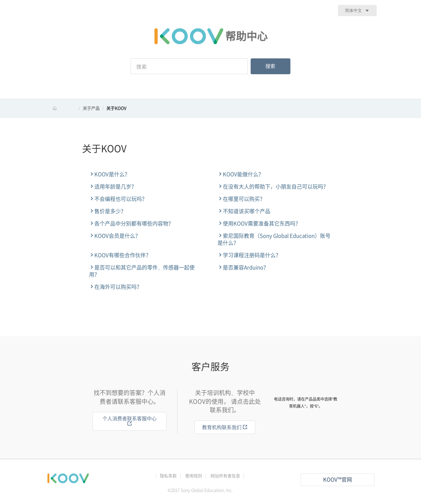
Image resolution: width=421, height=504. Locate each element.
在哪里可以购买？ (241, 199)
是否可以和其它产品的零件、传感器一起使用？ (142, 271)
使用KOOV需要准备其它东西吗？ (259, 223)
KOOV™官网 (338, 480)
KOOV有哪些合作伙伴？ (120, 255)
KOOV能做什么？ (241, 174)
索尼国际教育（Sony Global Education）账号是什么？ (274, 239)
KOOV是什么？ (109, 174)
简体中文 (353, 10)
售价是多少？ (108, 211)
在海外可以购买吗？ (115, 287)
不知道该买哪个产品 (244, 211)
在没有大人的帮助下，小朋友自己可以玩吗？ (273, 186)
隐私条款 (168, 476)
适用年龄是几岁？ (113, 186)
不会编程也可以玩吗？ (118, 199)
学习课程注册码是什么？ (249, 255)
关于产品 (91, 108)
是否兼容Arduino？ (243, 267)
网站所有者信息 (225, 476)
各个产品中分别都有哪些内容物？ (131, 223)
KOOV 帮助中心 (61, 108)
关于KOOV (116, 108)
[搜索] (189, 66)
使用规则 (194, 476)
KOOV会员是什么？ (115, 236)
